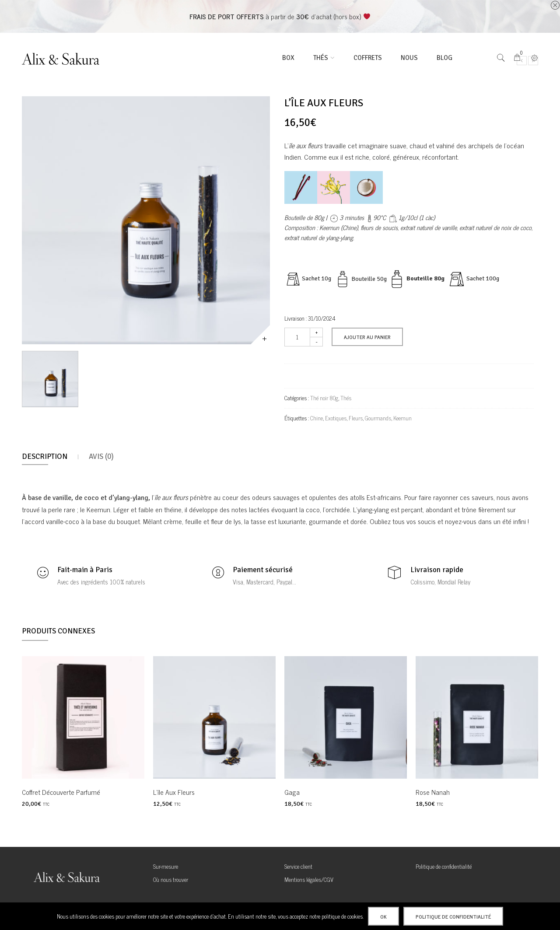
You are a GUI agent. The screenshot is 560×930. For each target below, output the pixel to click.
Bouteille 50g (369, 278)
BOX (288, 58)
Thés (346, 398)
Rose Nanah (433, 792)
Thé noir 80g (324, 398)
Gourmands (378, 418)
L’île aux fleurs (174, 792)
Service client (298, 866)
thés (321, 58)
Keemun (402, 418)
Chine (317, 418)
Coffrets (368, 58)
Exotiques (336, 418)
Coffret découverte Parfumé (61, 792)
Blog (444, 58)
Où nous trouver (171, 879)
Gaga (292, 792)
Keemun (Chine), (339, 227)
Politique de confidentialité (444, 866)
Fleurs (356, 418)
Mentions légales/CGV (309, 879)
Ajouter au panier (367, 337)
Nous (409, 58)
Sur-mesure (166, 866)
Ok (383, 916)
